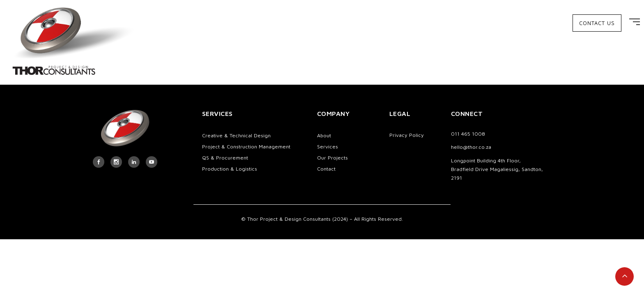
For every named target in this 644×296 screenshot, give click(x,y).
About (324, 135)
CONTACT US (597, 23)
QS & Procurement (225, 158)
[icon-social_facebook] (99, 162)
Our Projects (332, 158)
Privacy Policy (407, 135)
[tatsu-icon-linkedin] (134, 162)
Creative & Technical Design (236, 135)
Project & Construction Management (246, 147)
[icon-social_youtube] (152, 162)
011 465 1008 (468, 134)
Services (328, 147)
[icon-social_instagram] (116, 162)
